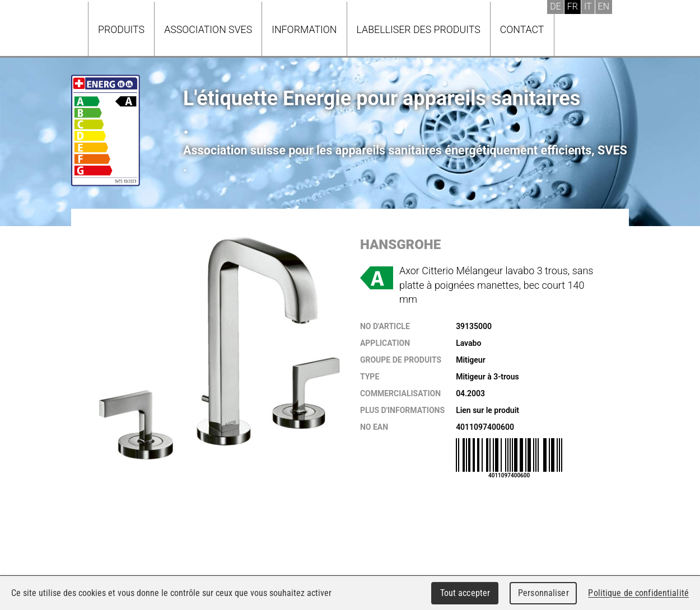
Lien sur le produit (487, 410)
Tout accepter (465, 593)
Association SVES (208, 29)
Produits (121, 29)
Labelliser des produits (419, 29)
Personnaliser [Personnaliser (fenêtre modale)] (543, 593)
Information (304, 29)
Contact (522, 29)
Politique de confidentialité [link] (638, 593)
